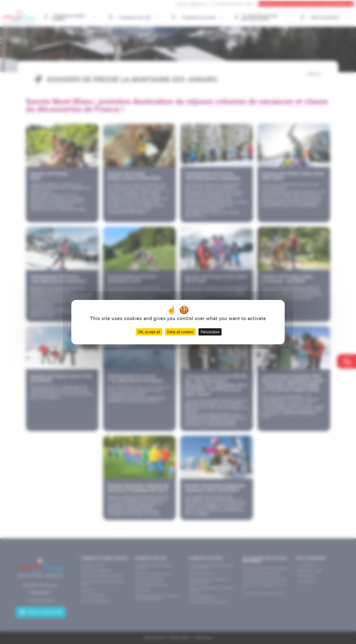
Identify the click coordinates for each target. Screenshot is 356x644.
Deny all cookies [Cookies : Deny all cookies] (180, 332)
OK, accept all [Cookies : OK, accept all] (149, 332)
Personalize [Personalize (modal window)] (210, 332)
